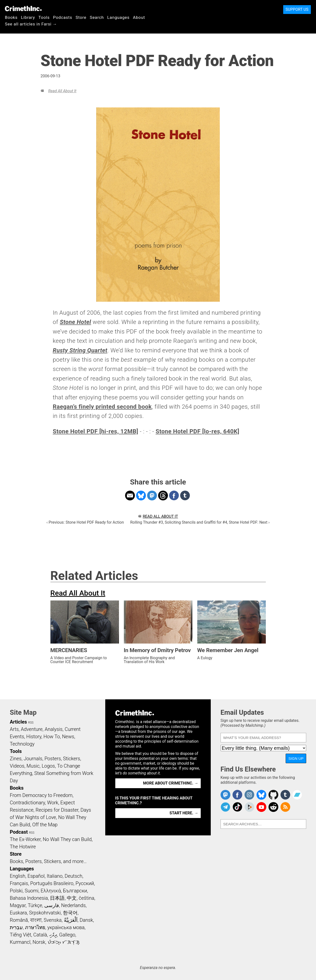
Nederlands (73, 905)
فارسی (52, 905)
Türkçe (35, 905)
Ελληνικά (51, 891)
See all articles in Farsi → (31, 24)
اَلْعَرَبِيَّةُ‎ (71, 920)
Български (75, 891)
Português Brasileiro (52, 883)
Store (81, 17)
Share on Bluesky (141, 496)
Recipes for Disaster (57, 810)
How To (52, 737)
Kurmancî (20, 942)
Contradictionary (27, 803)
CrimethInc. (23, 9)
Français (19, 883)
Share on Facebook (174, 496)
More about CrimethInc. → (171, 783)
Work (53, 803)
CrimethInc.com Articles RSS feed (285, 807)
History (34, 737)
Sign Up (296, 758)
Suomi (32, 891)
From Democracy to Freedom (41, 795)
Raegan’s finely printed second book (102, 407)
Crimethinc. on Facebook (237, 795)
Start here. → (184, 813)
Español (36, 876)
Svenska (53, 920)
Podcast (19, 832)
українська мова (66, 927)
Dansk (86, 920)
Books (11, 17)
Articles (18, 722)
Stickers (72, 759)
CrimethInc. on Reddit (273, 807)
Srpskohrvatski (45, 913)
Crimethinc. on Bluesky (261, 795)
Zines (16, 759)
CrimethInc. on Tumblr (285, 795)
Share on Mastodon (152, 496)
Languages (118, 17)
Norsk (39, 942)
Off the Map (45, 825)
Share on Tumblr (185, 496)
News (68, 737)
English (18, 876)
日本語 (57, 898)
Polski (16, 891)
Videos (17, 766)
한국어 (70, 913)
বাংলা (36, 920)
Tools (44, 17)
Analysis (53, 729)
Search (97, 17)
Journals (33, 759)
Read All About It (62, 91)
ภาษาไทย (35, 927)
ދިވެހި (53, 935)
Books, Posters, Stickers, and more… (48, 861)
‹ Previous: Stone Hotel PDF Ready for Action (85, 522)
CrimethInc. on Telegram (225, 807)
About (139, 17)
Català (40, 935)
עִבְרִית (16, 927)
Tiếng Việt (20, 935)
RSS (31, 723)
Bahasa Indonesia (29, 898)
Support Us (297, 9)
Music (33, 766)
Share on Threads (163, 496)
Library (28, 17)
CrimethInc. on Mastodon (225, 795)
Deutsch (73, 876)
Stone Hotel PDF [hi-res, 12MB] (96, 431)
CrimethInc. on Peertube (249, 807)
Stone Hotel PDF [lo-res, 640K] (198, 431)
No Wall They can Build (67, 839)
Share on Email (130, 496)
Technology (22, 744)
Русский (85, 883)
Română (19, 920)
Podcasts (63, 17)
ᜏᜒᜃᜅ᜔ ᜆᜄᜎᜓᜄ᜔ (64, 942)
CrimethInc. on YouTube (261, 807)
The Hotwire (23, 847)
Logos (48, 766)
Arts (14, 729)
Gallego (67, 935)
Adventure (32, 729)
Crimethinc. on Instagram (249, 795)
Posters (53, 759)
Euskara (18, 913)
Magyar (18, 905)
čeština (87, 898)
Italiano (55, 876)
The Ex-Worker (25, 839)
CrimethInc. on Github (273, 795)
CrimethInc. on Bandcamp (297, 795)
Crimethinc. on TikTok (237, 807)
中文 (72, 898)
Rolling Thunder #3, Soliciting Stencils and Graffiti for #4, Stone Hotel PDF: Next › (200, 522)
